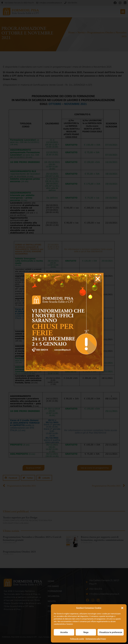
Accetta (64, 632)
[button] (122, 608)
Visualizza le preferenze (111, 632)
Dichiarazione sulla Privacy (96, 639)
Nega (86, 632)
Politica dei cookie (77, 639)
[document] (64, 322)
